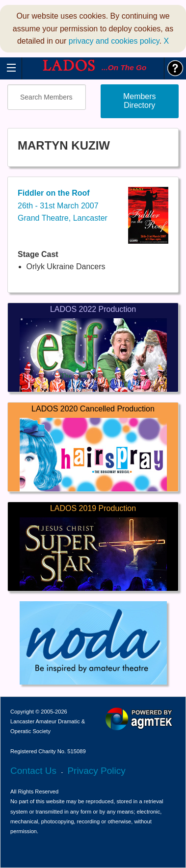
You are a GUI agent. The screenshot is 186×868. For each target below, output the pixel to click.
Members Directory (140, 101)
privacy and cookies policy (114, 41)
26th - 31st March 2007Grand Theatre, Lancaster (63, 205)
